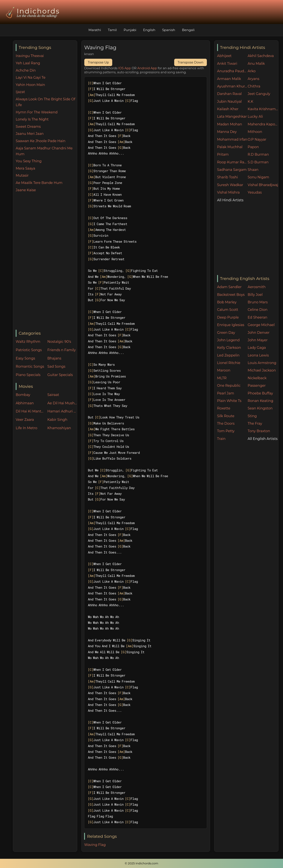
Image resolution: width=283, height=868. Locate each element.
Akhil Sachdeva (261, 56)
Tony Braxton (259, 431)
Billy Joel (255, 295)
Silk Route (226, 416)
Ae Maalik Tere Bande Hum (39, 183)
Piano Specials (28, 375)
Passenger (257, 386)
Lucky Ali (255, 117)
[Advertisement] (46, 261)
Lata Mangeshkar (232, 117)
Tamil (112, 30)
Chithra (254, 86)
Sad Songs (56, 366)
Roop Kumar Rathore (232, 162)
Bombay (23, 395)
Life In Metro (26, 428)
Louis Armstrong (262, 363)
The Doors (226, 423)
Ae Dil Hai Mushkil (62, 403)
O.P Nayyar (257, 139)
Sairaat (53, 395)
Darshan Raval (229, 94)
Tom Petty (226, 431)
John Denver (259, 333)
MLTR (222, 378)
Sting (252, 416)
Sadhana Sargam (232, 170)
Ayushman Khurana (232, 86)
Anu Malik (256, 64)
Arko (252, 71)
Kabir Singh (57, 420)
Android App (147, 68)
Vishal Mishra (228, 192)
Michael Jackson (262, 370)
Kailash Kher (228, 109)
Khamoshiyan (59, 428)
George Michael (261, 325)
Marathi (95, 30)
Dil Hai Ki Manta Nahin (30, 411)
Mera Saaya (25, 168)
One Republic (229, 386)
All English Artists (263, 439)
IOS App (125, 68)
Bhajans (54, 358)
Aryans (253, 79)
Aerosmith (257, 287)
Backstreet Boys (231, 295)
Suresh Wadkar (230, 185)
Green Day (226, 333)
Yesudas (255, 192)
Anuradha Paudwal (232, 71)
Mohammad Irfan (232, 139)
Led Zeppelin (228, 355)
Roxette (224, 408)
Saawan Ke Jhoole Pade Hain (41, 141)
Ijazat (20, 92)
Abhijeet (224, 56)
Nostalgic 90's (59, 342)
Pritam (223, 154)
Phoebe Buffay (260, 393)
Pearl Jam (226, 393)
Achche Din (26, 70)
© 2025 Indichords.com (142, 863)
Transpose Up (98, 62)
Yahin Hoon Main (30, 85)
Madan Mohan (230, 124)
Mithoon (255, 132)
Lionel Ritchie (229, 363)
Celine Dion (257, 310)
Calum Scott (228, 310)
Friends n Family (62, 350)
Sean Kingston (260, 408)
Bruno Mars (258, 302)
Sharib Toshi (228, 177)
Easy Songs (25, 358)
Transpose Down (191, 62)
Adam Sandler (229, 287)
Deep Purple (228, 317)
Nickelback (257, 378)
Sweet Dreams (28, 127)
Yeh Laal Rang (28, 63)
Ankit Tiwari (227, 64)
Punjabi (130, 30)
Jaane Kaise (26, 190)
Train (221, 439)
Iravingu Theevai (30, 56)
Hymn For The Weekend (37, 112)
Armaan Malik (229, 79)
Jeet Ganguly (259, 94)
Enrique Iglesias (231, 325)
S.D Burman (258, 162)
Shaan (253, 170)
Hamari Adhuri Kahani (62, 411)
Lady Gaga (257, 348)
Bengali (188, 30)
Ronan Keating (260, 401)
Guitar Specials (60, 375)
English (149, 30)
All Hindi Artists (230, 200)
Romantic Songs (30, 366)
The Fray (255, 423)
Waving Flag (95, 845)
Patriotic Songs (29, 350)
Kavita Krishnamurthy (263, 109)
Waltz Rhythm (28, 342)
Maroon (224, 370)
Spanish (169, 30)
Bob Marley (227, 302)
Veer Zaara (25, 420)
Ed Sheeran (257, 317)
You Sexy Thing (29, 161)
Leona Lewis (258, 355)
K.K (250, 102)
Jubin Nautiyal (229, 102)
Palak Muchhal (230, 147)
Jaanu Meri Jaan (30, 134)
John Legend (228, 340)
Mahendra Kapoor (263, 124)
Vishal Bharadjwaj (263, 185)
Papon (253, 147)
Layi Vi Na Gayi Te (30, 77)
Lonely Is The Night (32, 119)
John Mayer (258, 340)
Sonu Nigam (258, 177)
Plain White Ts (229, 401)
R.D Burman (258, 154)
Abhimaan (25, 403)
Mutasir (22, 175)
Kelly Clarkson (229, 348)
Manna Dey (227, 132)
